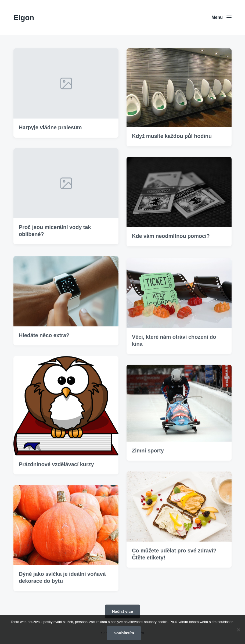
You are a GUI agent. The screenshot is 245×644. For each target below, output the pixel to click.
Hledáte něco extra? (44, 346)
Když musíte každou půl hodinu (172, 137)
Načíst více (122, 611)
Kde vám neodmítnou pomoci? (171, 237)
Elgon (24, 18)
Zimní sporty (148, 461)
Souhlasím (124, 633)
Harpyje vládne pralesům (50, 128)
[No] (238, 630)
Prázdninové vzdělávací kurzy (56, 475)
